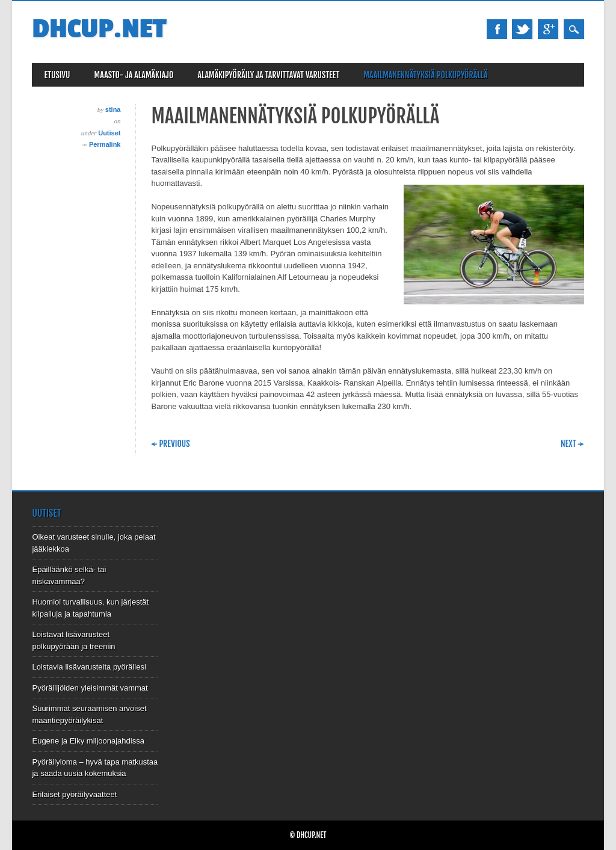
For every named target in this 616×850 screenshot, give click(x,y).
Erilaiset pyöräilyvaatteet (74, 794)
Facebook (497, 29)
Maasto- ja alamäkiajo (134, 75)
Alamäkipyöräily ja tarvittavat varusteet (268, 75)
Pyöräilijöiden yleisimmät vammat (90, 688)
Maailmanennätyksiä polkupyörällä (425, 75)
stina (113, 109)
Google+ (548, 29)
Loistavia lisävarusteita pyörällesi (89, 667)
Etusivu (57, 75)
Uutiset (109, 133)
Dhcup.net (99, 29)
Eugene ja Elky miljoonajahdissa (88, 741)
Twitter (522, 29)
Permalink (105, 144)
